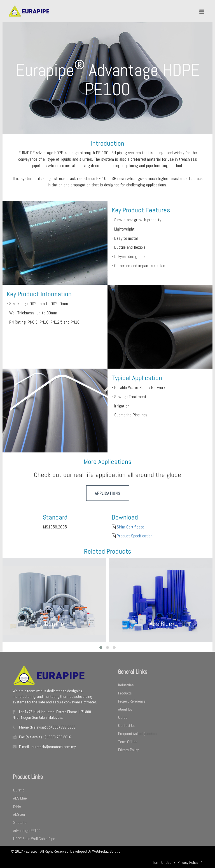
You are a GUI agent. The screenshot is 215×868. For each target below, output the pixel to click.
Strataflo (20, 822)
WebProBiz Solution (107, 851)
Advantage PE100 (27, 831)
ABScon (19, 814)
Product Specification (135, 536)
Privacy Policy (128, 750)
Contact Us (127, 725)
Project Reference (132, 701)
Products (125, 693)
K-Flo (17, 806)
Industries (126, 685)
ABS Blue (20, 798)
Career (123, 717)
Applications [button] (108, 493)
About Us (125, 709)
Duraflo (19, 790)
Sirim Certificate (130, 527)
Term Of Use (128, 742)
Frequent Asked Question (138, 734)
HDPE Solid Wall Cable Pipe (34, 839)
